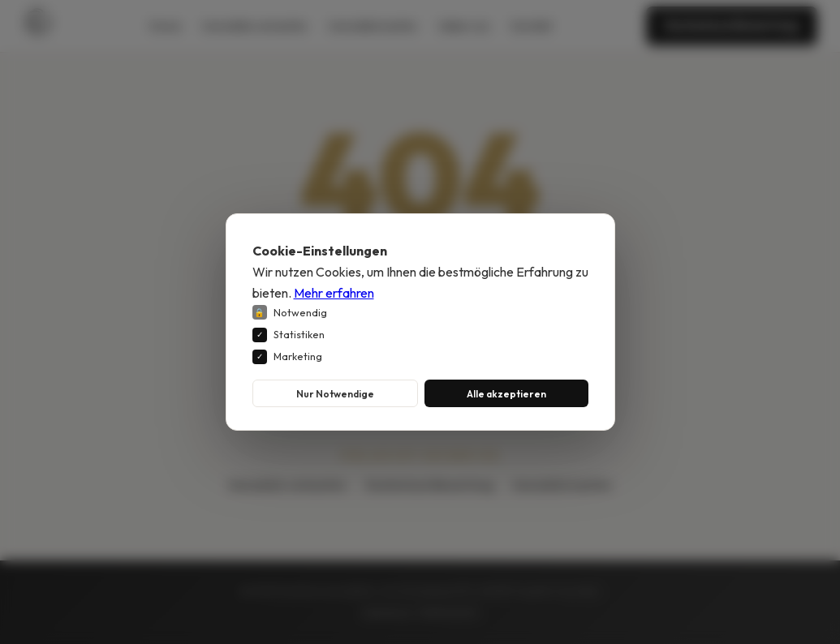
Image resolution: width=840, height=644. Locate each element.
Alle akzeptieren (506, 393)
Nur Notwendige (335, 393)
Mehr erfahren (334, 292)
